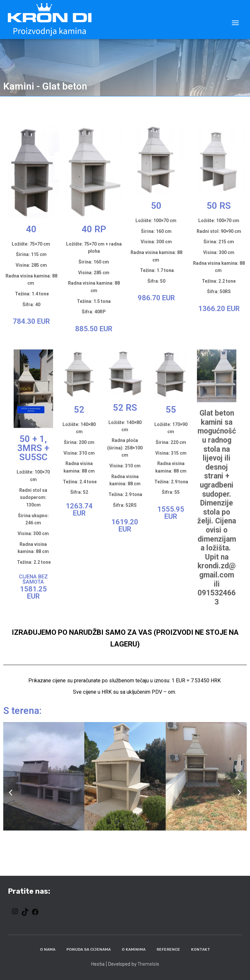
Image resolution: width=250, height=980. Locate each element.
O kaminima (134, 949)
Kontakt (201, 949)
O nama (48, 949)
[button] (11, 792)
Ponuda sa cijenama (89, 949)
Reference (168, 949)
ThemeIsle (148, 964)
